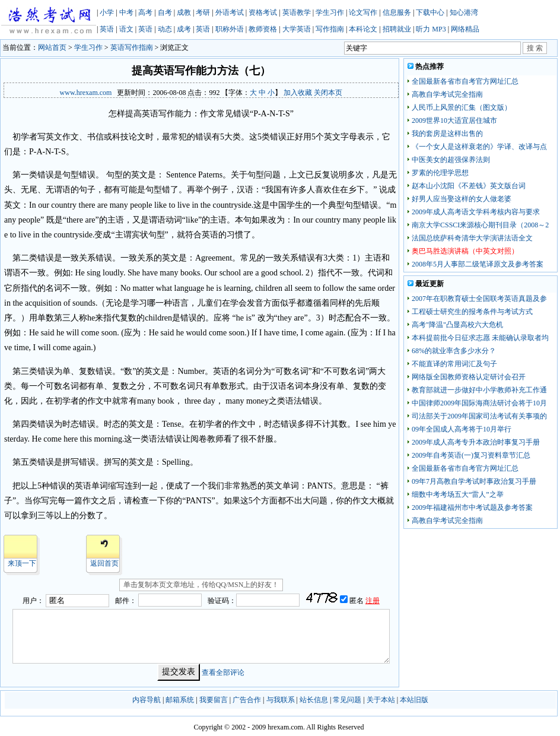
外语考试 (230, 12)
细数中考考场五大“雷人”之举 (458, 494)
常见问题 (347, 700)
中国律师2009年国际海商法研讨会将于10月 (479, 403)
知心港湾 (464, 12)
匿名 (357, 601)
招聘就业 (397, 29)
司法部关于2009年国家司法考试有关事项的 (479, 416)
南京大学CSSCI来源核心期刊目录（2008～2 (480, 225)
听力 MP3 (431, 29)
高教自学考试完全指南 (447, 94)
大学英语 (297, 29)
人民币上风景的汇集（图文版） (462, 107)
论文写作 (363, 12)
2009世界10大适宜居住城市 (454, 120)
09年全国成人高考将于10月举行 (462, 429)
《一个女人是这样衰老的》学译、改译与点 (479, 147)
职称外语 (230, 29)
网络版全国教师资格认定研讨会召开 (469, 377)
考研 (203, 12)
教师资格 (263, 29)
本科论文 (363, 29)
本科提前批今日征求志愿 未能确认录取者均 (480, 338)
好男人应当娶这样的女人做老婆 (462, 199)
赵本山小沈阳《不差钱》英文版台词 (469, 186)
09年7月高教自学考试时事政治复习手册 (474, 481)
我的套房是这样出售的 (447, 134)
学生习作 (330, 12)
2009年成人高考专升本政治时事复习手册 (476, 442)
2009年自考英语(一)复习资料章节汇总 (471, 455)
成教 (184, 12)
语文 (126, 29)
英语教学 (297, 12)
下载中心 (430, 12)
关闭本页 (328, 93)
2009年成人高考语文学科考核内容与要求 (476, 212)
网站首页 (52, 47)
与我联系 (281, 700)
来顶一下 (22, 563)
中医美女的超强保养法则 (451, 160)
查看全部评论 (223, 672)
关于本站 (381, 700)
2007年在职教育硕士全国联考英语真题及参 (479, 299)
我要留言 (214, 700)
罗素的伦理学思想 (440, 173)
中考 (126, 12)
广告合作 (247, 700)
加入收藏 (298, 93)
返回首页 (104, 563)
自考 (165, 12)
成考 (184, 29)
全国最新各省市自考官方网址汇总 (465, 81)
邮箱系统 (180, 700)
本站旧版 (414, 700)
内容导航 (147, 700)
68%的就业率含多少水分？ (454, 351)
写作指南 (330, 29)
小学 (107, 12)
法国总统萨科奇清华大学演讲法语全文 (472, 238)
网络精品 (465, 29)
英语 (107, 29)
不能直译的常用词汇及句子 (454, 364)
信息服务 (397, 12)
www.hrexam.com (86, 93)
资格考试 (263, 12)
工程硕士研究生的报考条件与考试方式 (472, 312)
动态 (165, 29)
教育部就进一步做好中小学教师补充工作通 (479, 390)
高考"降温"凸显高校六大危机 (457, 325)
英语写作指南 (132, 47)
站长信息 (314, 700)
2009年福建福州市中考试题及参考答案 (472, 507)
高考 (145, 12)
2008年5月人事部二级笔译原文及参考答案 (478, 264)
